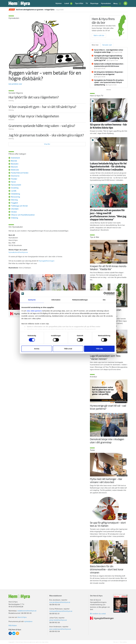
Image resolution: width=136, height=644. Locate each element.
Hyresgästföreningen (47, 261)
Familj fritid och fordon (20, 173)
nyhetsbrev (28, 621)
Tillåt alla (99, 349)
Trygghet (15, 203)
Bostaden (15, 164)
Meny (117, 4)
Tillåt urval (68, 349)
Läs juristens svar (15, 84)
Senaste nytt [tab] (107, 45)
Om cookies (123, 642)
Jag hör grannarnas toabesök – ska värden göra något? (46, 135)
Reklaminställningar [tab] (80, 300)
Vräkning (15, 218)
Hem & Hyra (22, 617)
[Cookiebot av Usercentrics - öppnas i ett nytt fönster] (105, 294)
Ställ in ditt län (99, 35)
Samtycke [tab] (32, 300)
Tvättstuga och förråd (19, 206)
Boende (14, 161)
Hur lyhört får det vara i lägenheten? (34, 97)
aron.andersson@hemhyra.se (60, 629)
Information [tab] (56, 300)
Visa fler (47, 144)
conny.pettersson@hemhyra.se (61, 611)
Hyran (13, 182)
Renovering (16, 197)
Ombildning (16, 194)
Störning (14, 200)
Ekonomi (14, 167)
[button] (68, 3)
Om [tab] (104, 300)
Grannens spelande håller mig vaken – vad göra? (42, 126)
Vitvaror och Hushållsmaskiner (23, 215)
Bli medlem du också (98, 614)
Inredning (15, 188)
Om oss (116, 642)
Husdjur (14, 179)
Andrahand (15, 158)
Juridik (14, 191)
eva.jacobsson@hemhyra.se (60, 602)
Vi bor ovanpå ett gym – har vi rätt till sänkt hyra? (42, 107)
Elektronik (15, 170)
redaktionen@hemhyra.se (27, 611)
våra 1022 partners (34, 311)
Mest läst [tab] (95, 45)
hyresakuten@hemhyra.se (18, 252)
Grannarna (15, 176)
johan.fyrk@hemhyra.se (58, 620)
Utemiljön (15, 209)
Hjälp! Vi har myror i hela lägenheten (34, 116)
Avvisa (37, 349)
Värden (14, 212)
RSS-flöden (13, 626)
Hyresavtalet (16, 185)
